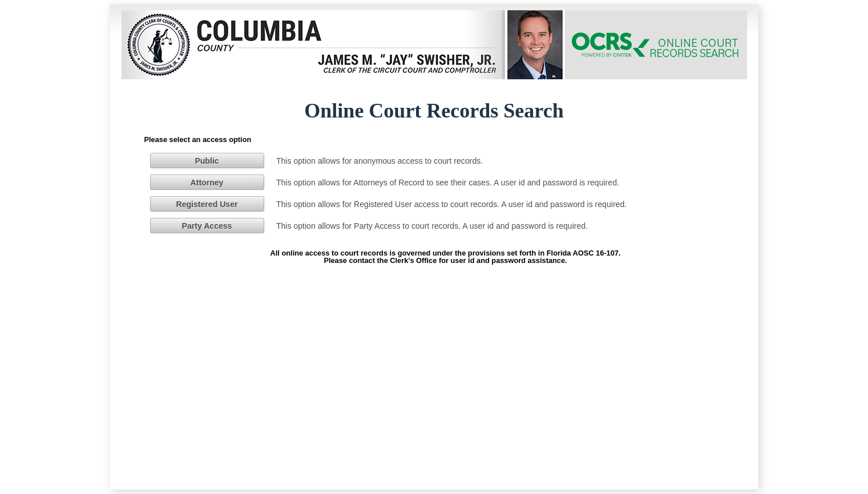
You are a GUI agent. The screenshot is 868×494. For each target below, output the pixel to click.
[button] (207, 160)
